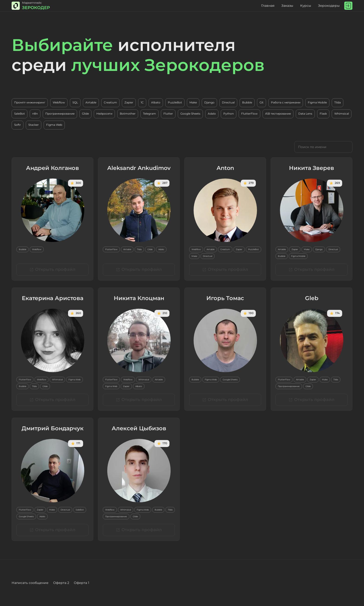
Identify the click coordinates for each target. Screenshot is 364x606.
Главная (268, 6)
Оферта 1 (81, 583)
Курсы (306, 6)
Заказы (287, 6)
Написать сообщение (30, 583)
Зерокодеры (329, 6)
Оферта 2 (61, 583)
